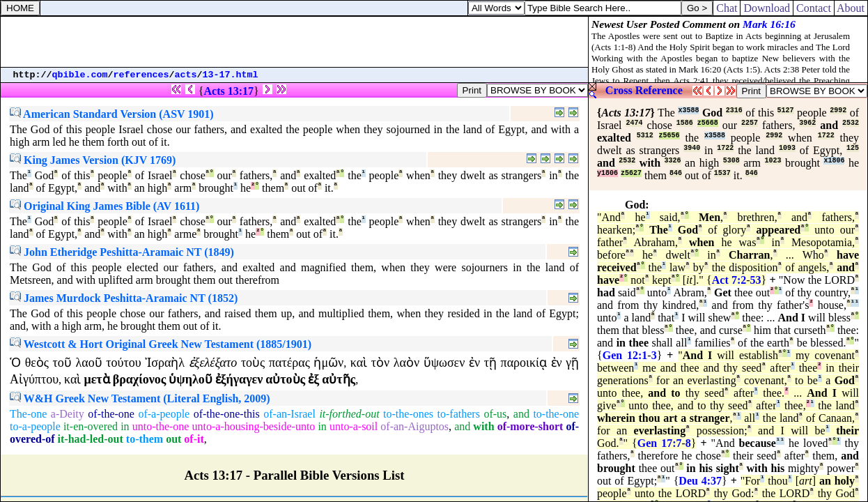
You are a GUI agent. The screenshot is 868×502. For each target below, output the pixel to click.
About (851, 8)
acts (186, 75)
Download (767, 8)
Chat (727, 8)
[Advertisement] (295, 42)
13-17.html (231, 75)
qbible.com (80, 75)
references (141, 75)
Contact (814, 8)
